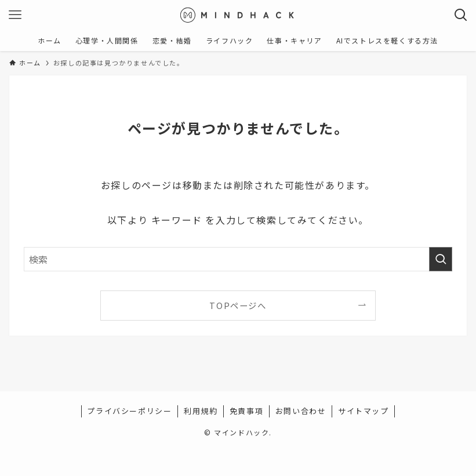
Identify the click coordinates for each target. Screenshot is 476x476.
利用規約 (201, 411)
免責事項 (246, 411)
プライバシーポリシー (129, 411)
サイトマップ (364, 411)
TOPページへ (238, 305)
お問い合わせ (301, 411)
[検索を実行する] (441, 259)
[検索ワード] (238, 259)
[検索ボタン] (461, 15)
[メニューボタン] (15, 15)
